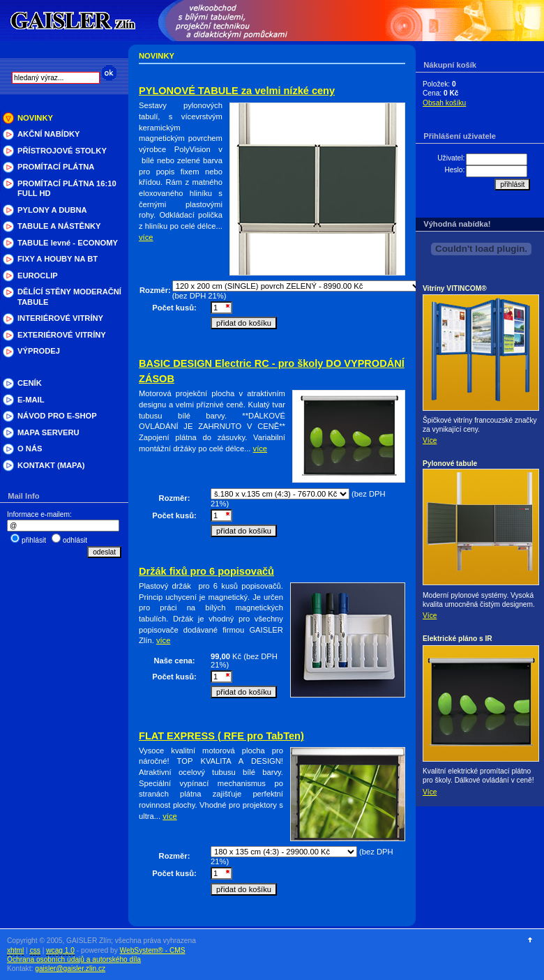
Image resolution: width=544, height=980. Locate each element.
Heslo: (454, 170)
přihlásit (34, 540)
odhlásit (75, 540)
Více (430, 440)
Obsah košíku (444, 103)
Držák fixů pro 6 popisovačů (206, 571)
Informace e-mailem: (39, 514)
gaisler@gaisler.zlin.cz (70, 968)
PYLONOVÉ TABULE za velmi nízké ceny (237, 91)
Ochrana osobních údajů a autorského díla (74, 959)
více (146, 237)
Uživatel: (451, 158)
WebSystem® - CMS (153, 950)
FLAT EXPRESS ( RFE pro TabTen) (221, 736)
